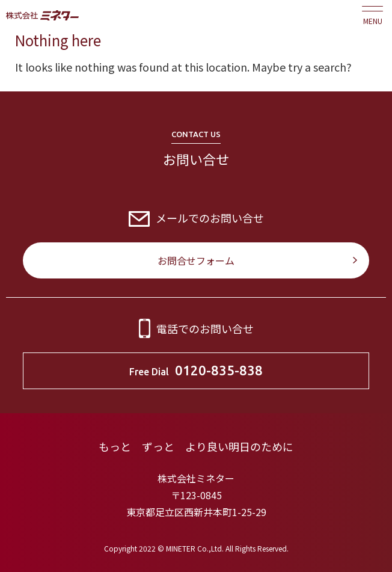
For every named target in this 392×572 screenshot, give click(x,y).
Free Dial (196, 370)
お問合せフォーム (196, 260)
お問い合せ (196, 159)
